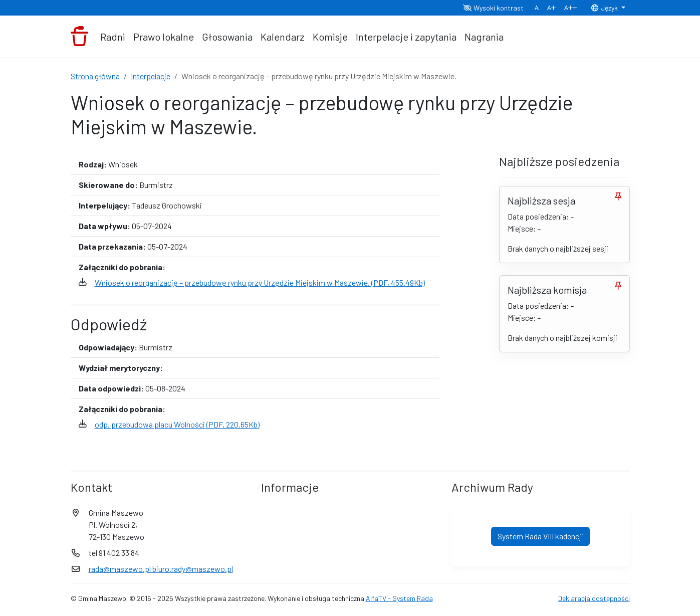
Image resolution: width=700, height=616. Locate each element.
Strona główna (95, 76)
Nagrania (484, 37)
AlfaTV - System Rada (399, 598)
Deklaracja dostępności (594, 598)
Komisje (330, 37)
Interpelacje (151, 76)
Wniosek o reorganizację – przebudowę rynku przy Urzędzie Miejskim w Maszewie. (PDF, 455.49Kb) (260, 282)
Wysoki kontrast (493, 8)
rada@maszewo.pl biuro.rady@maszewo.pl (161, 569)
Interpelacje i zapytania (406, 37)
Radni (113, 37)
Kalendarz (283, 37)
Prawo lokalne (164, 37)
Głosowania (227, 37)
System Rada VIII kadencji (540, 536)
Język (605, 8)
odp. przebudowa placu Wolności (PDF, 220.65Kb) (177, 424)
